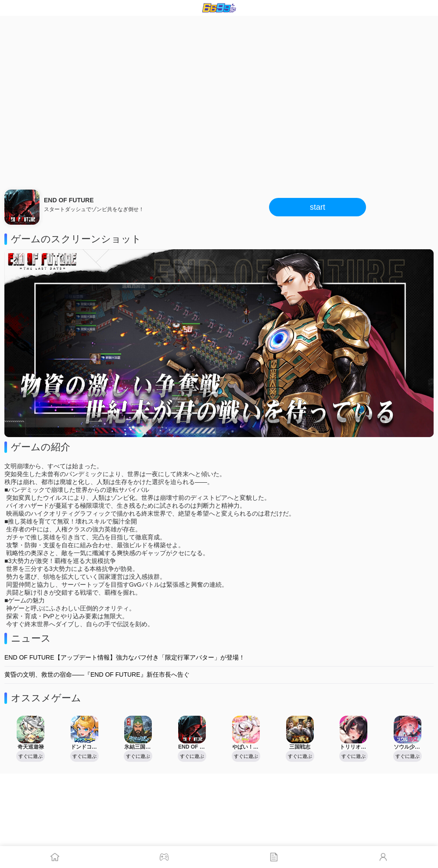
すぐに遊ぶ (31, 756)
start (318, 207)
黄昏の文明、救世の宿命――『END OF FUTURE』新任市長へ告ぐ (97, 674)
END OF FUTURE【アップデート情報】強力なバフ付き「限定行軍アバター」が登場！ (125, 657)
